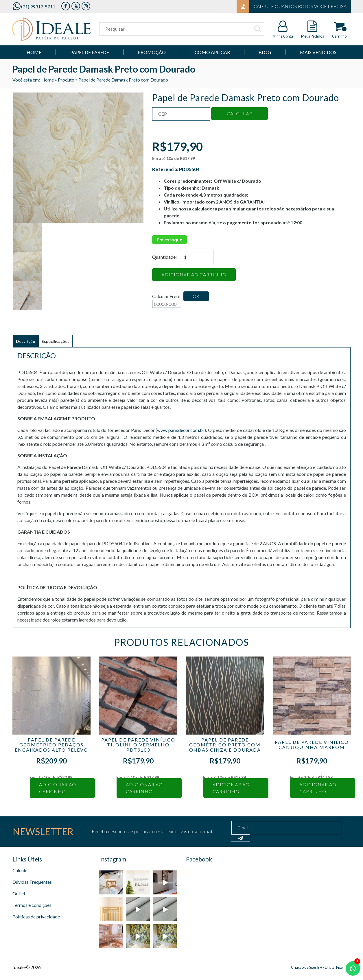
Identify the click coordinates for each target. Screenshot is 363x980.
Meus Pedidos (313, 36)
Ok (196, 296)
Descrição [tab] (26, 341)
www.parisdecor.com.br (181, 430)
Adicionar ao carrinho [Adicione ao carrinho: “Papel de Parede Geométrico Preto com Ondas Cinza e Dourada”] (231, 788)
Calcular (239, 113)
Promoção (152, 52)
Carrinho (339, 36)
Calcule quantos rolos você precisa (292, 6)
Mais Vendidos (318, 52)
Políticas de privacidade (36, 917)
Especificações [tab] (56, 341)
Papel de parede (90, 52)
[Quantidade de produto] (196, 257)
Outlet (19, 893)
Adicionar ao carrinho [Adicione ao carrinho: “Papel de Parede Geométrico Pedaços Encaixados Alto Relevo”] (58, 788)
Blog (265, 52)
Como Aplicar (212, 52)
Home (34, 52)
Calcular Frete (167, 301)
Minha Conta (283, 36)
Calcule (20, 870)
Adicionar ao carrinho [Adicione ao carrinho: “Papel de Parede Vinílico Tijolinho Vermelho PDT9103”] (144, 788)
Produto (66, 80)
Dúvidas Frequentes (32, 882)
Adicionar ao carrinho (194, 274)
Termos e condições (32, 905)
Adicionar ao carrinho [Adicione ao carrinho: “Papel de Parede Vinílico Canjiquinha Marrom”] (318, 788)
